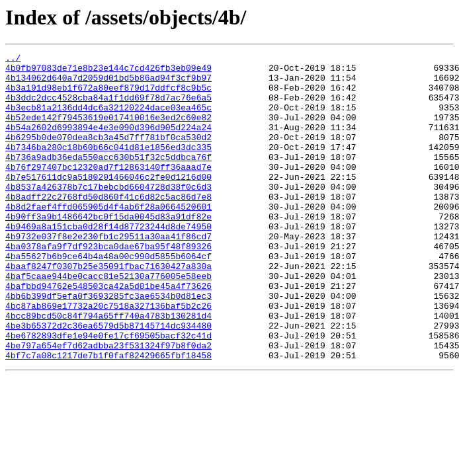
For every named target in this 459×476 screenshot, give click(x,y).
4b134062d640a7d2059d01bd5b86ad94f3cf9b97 (108, 83)
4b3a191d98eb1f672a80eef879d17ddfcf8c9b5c (108, 95)
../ (13, 59)
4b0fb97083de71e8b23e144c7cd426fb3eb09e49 (108, 71)
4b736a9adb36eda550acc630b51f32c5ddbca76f (108, 178)
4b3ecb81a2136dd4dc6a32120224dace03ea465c (108, 119)
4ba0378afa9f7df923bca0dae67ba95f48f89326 (108, 286)
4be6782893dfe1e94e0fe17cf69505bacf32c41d (108, 393)
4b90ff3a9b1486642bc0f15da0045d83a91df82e (108, 250)
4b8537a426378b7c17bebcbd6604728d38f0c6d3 (108, 214)
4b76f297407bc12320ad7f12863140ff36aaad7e (108, 190)
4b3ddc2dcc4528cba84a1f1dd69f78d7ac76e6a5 (108, 107)
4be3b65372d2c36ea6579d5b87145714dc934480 (108, 381)
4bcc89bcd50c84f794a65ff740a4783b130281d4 (108, 369)
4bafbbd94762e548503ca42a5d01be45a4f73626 (108, 333)
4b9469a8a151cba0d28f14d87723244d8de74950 (108, 262)
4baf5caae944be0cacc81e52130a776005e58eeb (108, 321)
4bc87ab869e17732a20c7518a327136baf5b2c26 (108, 357)
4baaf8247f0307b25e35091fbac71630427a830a (108, 309)
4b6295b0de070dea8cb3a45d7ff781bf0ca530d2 (108, 155)
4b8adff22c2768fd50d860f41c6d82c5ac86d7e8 (108, 226)
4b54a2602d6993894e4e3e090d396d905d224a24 (108, 143)
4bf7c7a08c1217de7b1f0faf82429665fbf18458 (108, 416)
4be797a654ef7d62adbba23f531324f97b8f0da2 (108, 405)
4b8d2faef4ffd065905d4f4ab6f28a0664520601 (108, 238)
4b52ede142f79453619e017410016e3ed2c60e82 (108, 131)
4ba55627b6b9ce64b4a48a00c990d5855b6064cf (108, 297)
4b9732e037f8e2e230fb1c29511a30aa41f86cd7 (108, 274)
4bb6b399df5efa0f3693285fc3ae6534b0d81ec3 (108, 345)
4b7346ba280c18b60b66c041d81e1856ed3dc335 (108, 167)
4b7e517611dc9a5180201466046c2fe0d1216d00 (108, 202)
